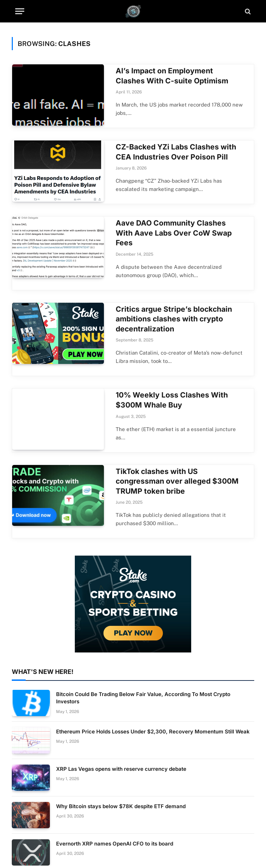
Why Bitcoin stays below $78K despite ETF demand (121, 806)
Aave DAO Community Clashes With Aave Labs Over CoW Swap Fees (174, 233)
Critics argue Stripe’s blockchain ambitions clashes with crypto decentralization (174, 319)
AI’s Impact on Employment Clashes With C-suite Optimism (172, 76)
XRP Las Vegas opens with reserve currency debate (121, 769)
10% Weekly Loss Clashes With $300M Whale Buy (172, 400)
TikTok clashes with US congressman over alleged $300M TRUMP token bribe (177, 481)
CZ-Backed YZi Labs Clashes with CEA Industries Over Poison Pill (176, 152)
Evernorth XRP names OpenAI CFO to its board (115, 844)
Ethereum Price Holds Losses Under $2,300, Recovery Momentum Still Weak (153, 732)
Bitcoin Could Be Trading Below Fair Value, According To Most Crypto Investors (143, 698)
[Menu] (20, 11)
